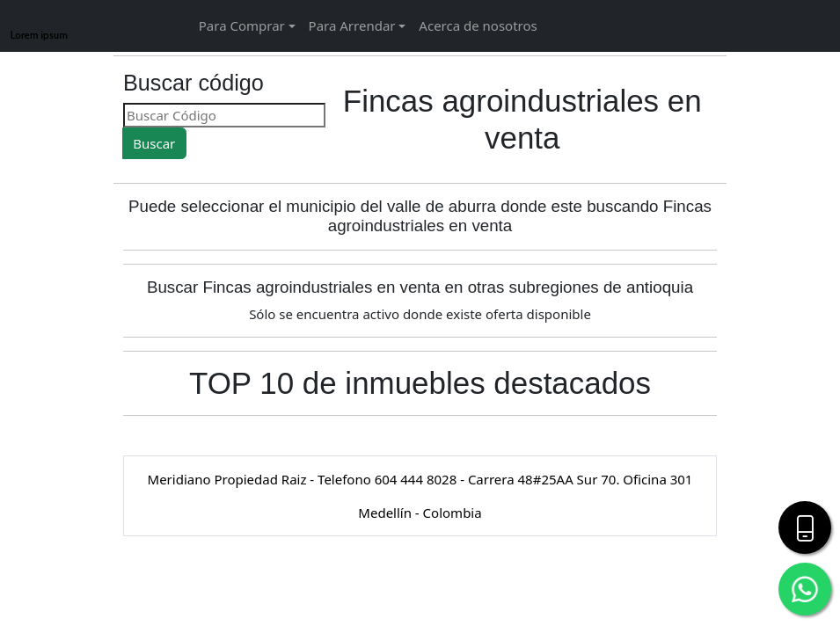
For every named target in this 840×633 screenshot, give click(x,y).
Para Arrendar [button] (352, 25)
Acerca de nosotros (478, 25)
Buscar (154, 143)
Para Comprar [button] (242, 25)
